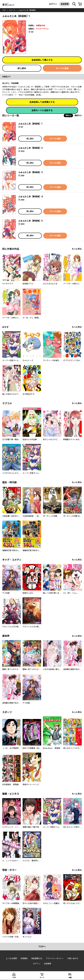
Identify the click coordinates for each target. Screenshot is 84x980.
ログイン (53, 4)
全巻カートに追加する (42, 110)
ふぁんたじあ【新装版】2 (30, 148)
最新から (78, 115)
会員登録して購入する (42, 60)
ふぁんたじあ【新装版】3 (30, 172)
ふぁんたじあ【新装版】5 (30, 221)
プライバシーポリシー (55, 958)
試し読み (22, 68)
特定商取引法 (37, 958)
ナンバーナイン (42, 29)
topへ (42, 947)
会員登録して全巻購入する (42, 102)
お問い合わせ (73, 958)
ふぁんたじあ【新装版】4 (31, 196)
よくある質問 (11, 958)
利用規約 (24, 958)
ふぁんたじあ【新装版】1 (30, 124)
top (4, 10)
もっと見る (77, 249)
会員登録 (65, 4)
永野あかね (41, 26)
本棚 (70, 977)
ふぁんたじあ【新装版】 (27, 10)
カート (42, 977)
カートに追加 (62, 68)
